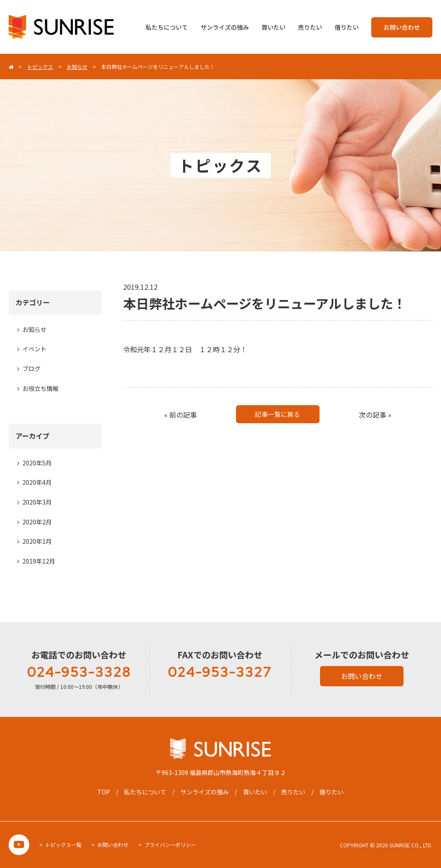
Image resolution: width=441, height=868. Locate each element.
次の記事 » (375, 415)
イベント (34, 349)
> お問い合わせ (110, 845)
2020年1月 (37, 541)
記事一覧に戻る (278, 415)
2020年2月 (37, 522)
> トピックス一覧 (60, 845)
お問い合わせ (402, 27)
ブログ (31, 369)
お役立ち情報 (40, 388)
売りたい (310, 27)
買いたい (273, 27)
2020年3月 (37, 502)
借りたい (347, 27)
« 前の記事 (180, 415)
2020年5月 (37, 463)
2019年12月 (39, 561)
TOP (104, 792)
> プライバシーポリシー (167, 845)
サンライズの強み (225, 27)
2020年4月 (37, 482)
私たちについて (167, 27)
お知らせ (34, 329)
